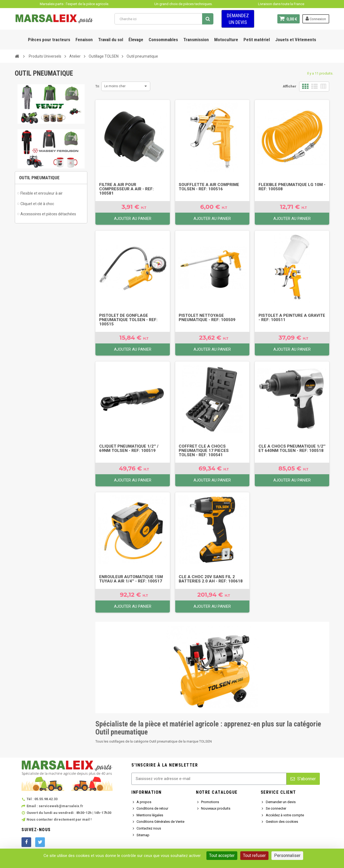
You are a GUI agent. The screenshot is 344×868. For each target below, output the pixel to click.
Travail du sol (111, 40)
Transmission (196, 40)
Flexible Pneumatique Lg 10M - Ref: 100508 (292, 187)
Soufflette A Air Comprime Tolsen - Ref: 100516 (209, 187)
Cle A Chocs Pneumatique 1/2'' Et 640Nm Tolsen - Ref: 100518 (292, 448)
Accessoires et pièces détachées (48, 214)
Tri (97, 86)
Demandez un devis (238, 19)
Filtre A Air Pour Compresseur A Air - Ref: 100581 (126, 189)
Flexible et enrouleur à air (42, 193)
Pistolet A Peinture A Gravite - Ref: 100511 (292, 318)
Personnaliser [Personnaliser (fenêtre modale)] (287, 855)
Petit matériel (257, 40)
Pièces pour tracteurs (49, 40)
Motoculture (226, 40)
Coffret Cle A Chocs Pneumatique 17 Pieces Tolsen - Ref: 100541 (204, 451)
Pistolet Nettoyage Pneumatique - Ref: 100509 (207, 318)
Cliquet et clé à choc (37, 204)
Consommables (163, 40)
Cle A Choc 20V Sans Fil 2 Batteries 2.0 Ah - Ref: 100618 (211, 579)
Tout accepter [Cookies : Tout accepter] (222, 855)
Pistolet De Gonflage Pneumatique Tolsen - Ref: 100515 (128, 320)
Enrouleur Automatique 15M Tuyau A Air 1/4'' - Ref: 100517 (131, 579)
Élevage (136, 40)
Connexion (316, 19)
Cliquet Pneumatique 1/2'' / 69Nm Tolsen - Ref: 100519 (129, 448)
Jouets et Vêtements (296, 40)
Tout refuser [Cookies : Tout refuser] (254, 855)
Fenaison (84, 40)
